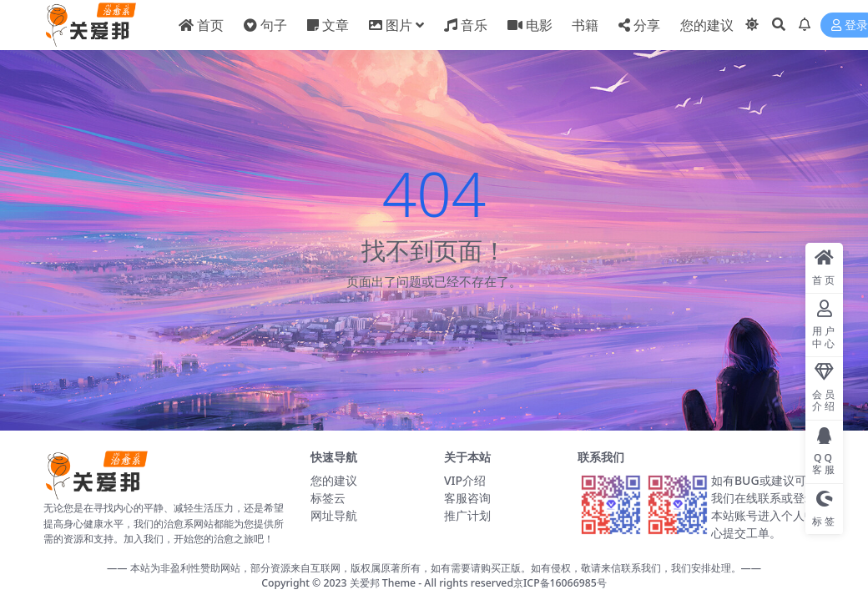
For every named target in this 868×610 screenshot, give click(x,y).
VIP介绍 (465, 480)
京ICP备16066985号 (560, 583)
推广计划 (467, 515)
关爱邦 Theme (383, 583)
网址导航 (334, 515)
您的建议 (334, 480)
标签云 (328, 498)
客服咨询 (467, 498)
